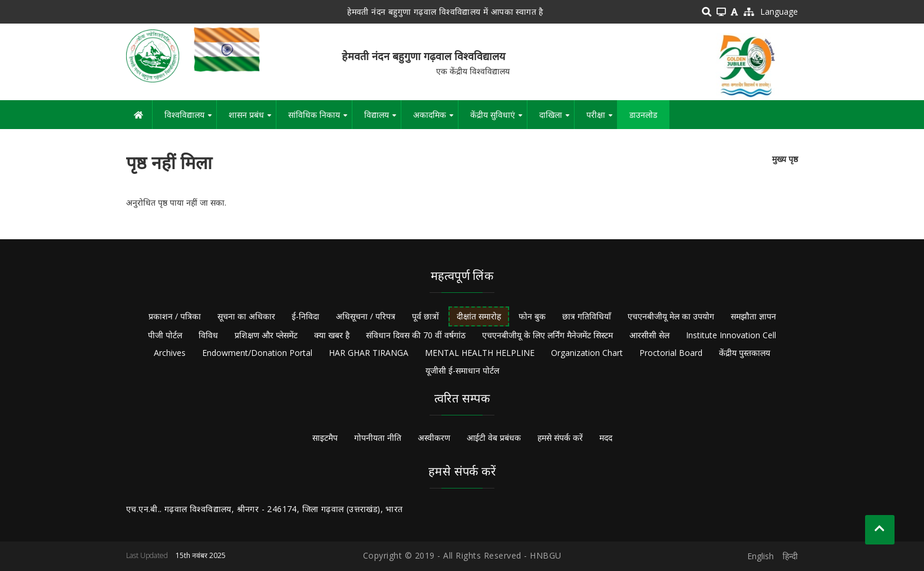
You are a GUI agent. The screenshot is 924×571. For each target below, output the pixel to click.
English (760, 556)
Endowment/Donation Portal (257, 353)
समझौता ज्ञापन (753, 316)
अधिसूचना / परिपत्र (366, 316)
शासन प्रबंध (252, 119)
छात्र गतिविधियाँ (587, 316)
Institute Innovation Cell (731, 335)
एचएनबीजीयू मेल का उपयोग (671, 316)
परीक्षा (602, 119)
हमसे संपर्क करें (560, 438)
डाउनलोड (643, 115)
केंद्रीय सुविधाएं (499, 119)
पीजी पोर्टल (165, 335)
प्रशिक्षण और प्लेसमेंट (266, 335)
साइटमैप (325, 438)
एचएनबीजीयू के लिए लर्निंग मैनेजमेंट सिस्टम (547, 335)
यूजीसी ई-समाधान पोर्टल (462, 370)
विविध (208, 335)
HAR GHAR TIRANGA (369, 353)
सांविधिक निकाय (320, 119)
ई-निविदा (306, 316)
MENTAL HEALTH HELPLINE (480, 353)
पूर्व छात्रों (425, 316)
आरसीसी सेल (649, 335)
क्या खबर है (332, 335)
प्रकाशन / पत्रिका (175, 316)
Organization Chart (587, 353)
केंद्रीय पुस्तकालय (745, 353)
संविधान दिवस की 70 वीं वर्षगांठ (416, 335)
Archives (170, 353)
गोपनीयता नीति (378, 438)
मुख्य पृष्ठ (785, 159)
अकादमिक (435, 119)
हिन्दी (790, 556)
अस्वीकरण (434, 438)
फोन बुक (532, 316)
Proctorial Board (671, 353)
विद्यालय (382, 119)
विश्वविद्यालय (190, 119)
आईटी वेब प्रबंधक (494, 438)
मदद (606, 438)
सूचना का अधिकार (246, 316)
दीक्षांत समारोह (479, 316)
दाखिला (557, 119)
